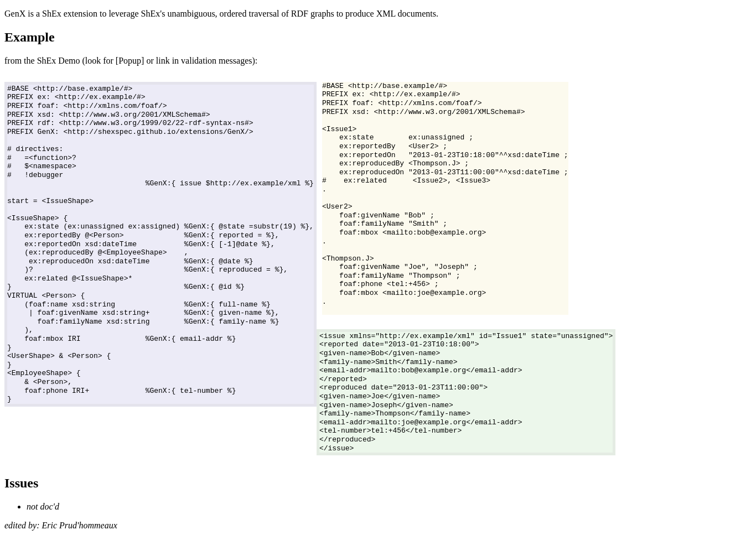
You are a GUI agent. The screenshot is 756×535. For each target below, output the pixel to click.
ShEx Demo (59, 61)
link (163, 61)
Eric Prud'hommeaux (80, 525)
